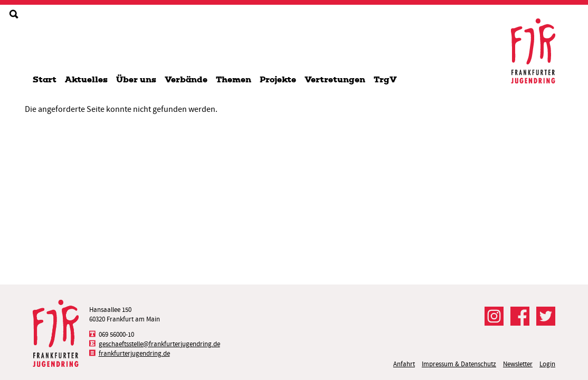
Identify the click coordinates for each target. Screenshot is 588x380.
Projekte (278, 79)
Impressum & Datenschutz (459, 364)
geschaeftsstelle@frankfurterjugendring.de (159, 344)
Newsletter (518, 364)
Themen (234, 79)
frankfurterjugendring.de (134, 353)
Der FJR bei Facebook (520, 316)
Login (547, 364)
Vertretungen (335, 79)
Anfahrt (404, 364)
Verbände (186, 79)
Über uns (136, 79)
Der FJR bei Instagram (494, 316)
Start (45, 79)
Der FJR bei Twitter (546, 316)
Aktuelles (86, 79)
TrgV (385, 79)
